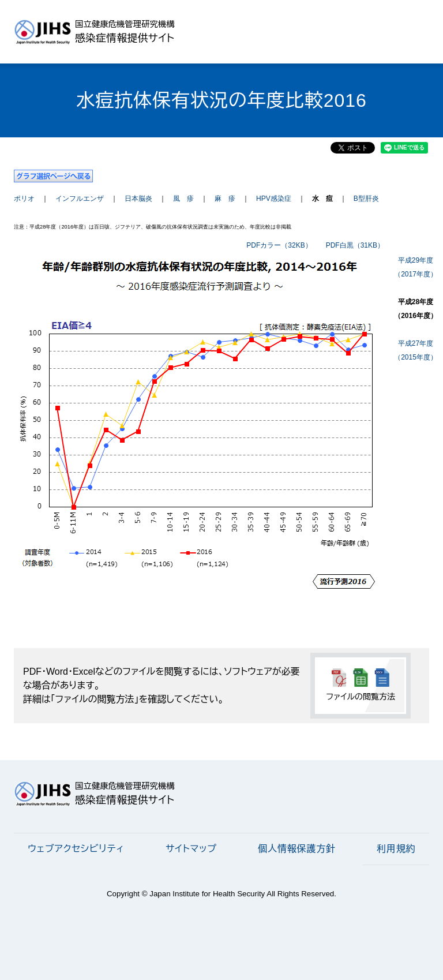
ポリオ (24, 199)
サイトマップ (191, 849)
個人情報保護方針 (296, 849)
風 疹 (183, 199)
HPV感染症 (274, 199)
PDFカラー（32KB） (279, 245)
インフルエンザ (80, 199)
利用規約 (396, 849)
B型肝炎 (366, 199)
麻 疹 (225, 199)
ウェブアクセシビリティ (76, 849)
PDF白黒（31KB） (355, 245)
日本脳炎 (138, 199)
